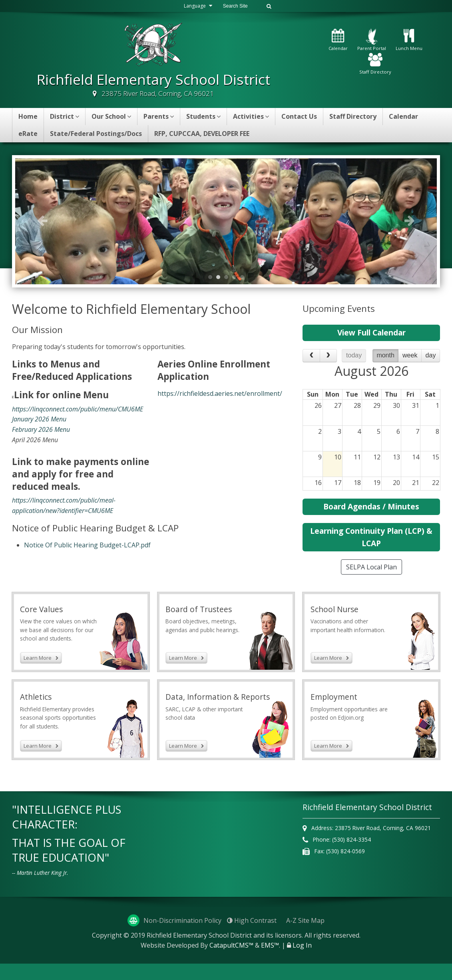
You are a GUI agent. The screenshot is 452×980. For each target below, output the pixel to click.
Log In (302, 962)
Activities (251, 116)
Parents (159, 116)
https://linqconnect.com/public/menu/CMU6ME (78, 409)
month (385, 355)
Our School (111, 116)
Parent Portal (372, 40)
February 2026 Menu (41, 429)
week (410, 355)
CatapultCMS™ (231, 962)
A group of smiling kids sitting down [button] (220, 277)
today (354, 355)
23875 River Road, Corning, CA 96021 (158, 93)
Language (194, 6)
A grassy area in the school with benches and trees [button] (212, 277)
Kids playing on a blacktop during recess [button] (228, 277)
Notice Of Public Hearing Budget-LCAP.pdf (87, 545)
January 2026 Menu (39, 419)
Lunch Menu (409, 40)
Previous (42, 220)
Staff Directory (375, 64)
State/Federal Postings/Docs (96, 134)
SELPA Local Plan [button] (371, 567)
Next (410, 220)
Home (28, 116)
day (431, 355)
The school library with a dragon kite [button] (236, 277)
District (65, 116)
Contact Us (299, 116)
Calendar (338, 40)
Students (203, 116)
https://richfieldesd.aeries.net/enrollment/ (220, 393)
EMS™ (270, 962)
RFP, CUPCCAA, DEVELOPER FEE (202, 134)
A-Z (305, 937)
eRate (28, 134)
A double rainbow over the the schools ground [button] (244, 277)
